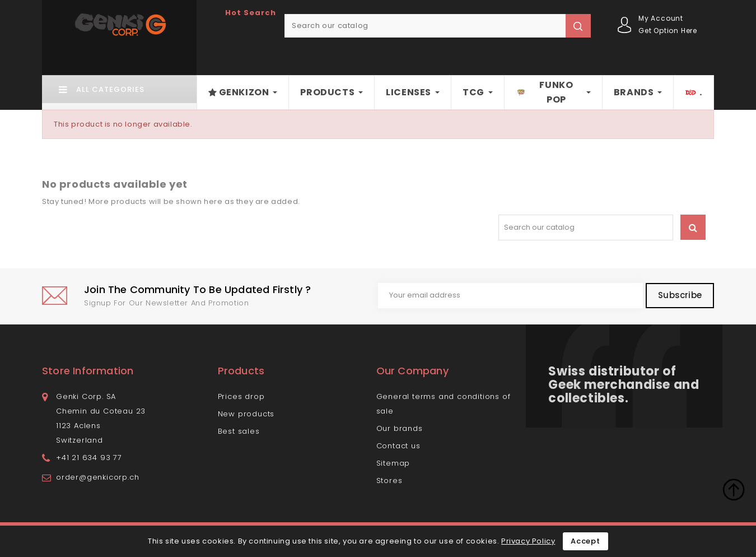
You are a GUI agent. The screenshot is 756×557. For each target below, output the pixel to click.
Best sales (239, 431)
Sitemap (393, 463)
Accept (585, 541)
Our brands (400, 428)
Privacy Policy (528, 541)
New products (246, 414)
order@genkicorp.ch (97, 477)
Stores (389, 481)
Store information (88, 371)
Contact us (398, 446)
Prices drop (241, 396)
